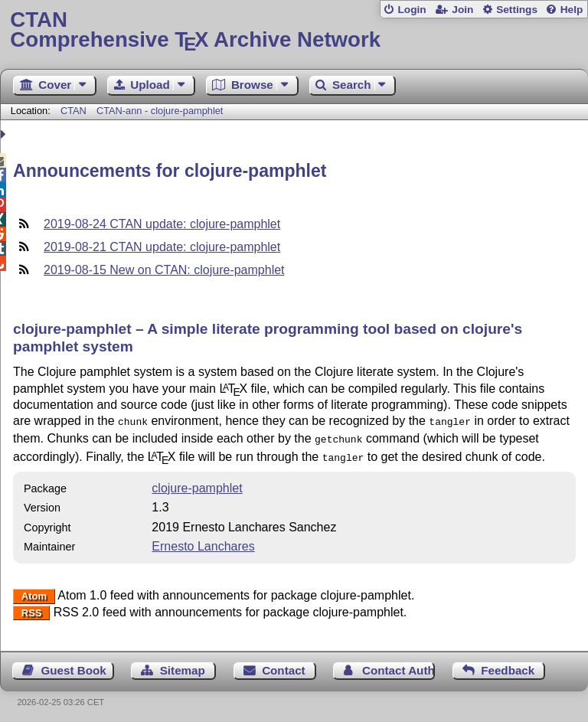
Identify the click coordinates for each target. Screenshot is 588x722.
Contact (284, 666)
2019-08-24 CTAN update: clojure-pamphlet (162, 224)
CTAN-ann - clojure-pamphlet (160, 111)
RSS (32, 608)
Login (412, 10)
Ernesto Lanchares (203, 542)
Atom (34, 591)
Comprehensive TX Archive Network (294, 30)
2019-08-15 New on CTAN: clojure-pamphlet (164, 270)
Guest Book (74, 666)
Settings (517, 10)
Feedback (508, 666)
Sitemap (183, 666)
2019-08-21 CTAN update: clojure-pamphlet (162, 247)
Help (572, 10)
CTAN (73, 111)
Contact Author (399, 666)
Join (462, 10)
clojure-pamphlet (197, 484)
